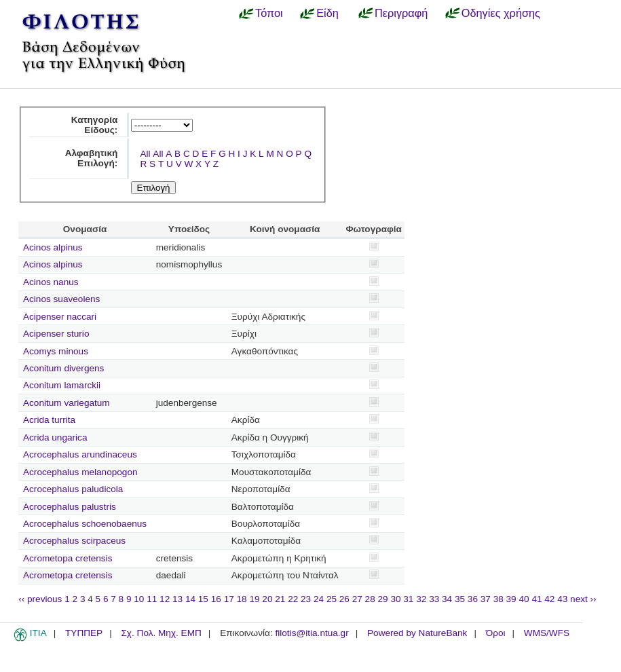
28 (370, 599)
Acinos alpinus (53, 247)
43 (562, 599)
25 (332, 599)
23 (306, 599)
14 (190, 599)
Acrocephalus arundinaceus (80, 454)
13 (177, 599)
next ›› (583, 599)
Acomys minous (56, 351)
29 (383, 599)
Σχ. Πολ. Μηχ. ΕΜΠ (161, 633)
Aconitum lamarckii (62, 385)
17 (229, 599)
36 (473, 599)
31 (408, 599)
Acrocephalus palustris (70, 507)
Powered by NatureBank (417, 633)
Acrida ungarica (55, 437)
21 (280, 599)
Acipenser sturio (56, 334)
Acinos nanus (51, 282)
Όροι (496, 633)
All (145, 154)
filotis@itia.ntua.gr (312, 633)
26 (344, 599)
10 (139, 599)
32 (421, 599)
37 (486, 599)
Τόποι (269, 13)
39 (511, 599)
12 (165, 599)
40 (524, 599)
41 (537, 599)
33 (434, 599)
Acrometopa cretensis (68, 558)
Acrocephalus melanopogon (80, 472)
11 (152, 599)
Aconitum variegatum (67, 403)
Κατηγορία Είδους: (95, 125)
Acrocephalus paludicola (73, 489)
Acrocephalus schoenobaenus (85, 524)
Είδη (327, 13)
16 (216, 599)
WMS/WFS (547, 633)
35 (460, 599)
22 (293, 599)
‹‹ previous (40, 599)
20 (267, 599)
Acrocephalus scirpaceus (74, 541)
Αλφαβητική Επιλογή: (92, 158)
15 (203, 599)
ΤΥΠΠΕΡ (84, 633)
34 (447, 599)
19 (254, 599)
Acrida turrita (49, 420)
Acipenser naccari (60, 317)
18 (242, 599)
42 (549, 599)
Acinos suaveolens (61, 299)
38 (498, 599)
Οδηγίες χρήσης (501, 13)
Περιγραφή (401, 13)
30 (395, 599)
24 (319, 599)
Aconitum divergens (63, 368)
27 (357, 599)
